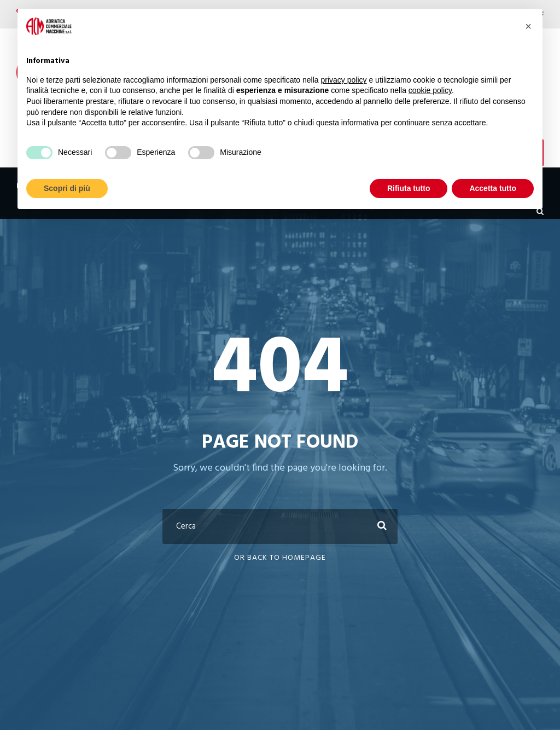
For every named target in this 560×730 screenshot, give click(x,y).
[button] (528, 26)
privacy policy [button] (344, 80)
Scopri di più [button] (67, 188)
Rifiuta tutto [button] (409, 188)
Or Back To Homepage (280, 558)
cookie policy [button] (430, 90)
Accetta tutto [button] (493, 188)
